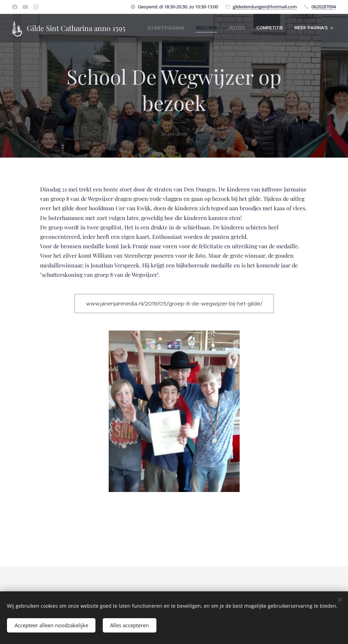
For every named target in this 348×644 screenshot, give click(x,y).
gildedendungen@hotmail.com (265, 7)
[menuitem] (177, 28)
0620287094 (324, 7)
